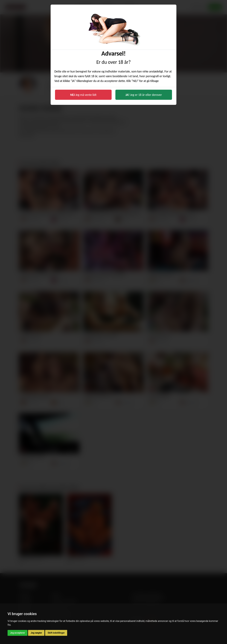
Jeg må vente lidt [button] (83, 95)
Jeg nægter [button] (36, 633)
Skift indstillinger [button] (56, 633)
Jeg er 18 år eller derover (144, 95)
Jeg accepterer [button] (17, 633)
